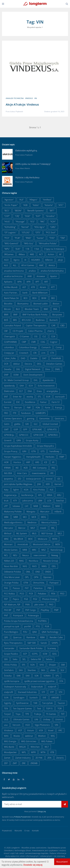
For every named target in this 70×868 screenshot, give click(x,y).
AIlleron (49, 260)
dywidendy (9, 386)
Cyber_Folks (10, 358)
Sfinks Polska (10, 665)
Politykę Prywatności (22, 817)
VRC (60, 730)
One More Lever (12, 577)
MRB (25, 550)
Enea (39, 391)
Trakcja (38, 714)
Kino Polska (39, 490)
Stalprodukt (37, 687)
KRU (59, 495)
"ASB (25, 205)
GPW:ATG (52, 429)
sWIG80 (55, 698)
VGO (28, 725)
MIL (53, 528)
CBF (6, 331)
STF (43, 692)
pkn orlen (39, 605)
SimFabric (9, 670)
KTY (15, 501)
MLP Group (47, 533)
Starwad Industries (27, 692)
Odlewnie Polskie (12, 572)
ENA (30, 391)
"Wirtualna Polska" (48, 243)
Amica (52, 265)
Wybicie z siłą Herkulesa (27, 177)
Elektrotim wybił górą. (26, 151)
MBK (6, 517)
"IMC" (42, 222)
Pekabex (42, 594)
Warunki (18, 831)
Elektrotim (9, 391)
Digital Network (33, 369)
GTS (43, 451)
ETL (40, 397)
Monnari (8, 544)
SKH (43, 670)
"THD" (52, 238)
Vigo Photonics (42, 725)
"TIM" (62, 238)
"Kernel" (25, 227)
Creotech (24, 353)
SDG (54, 654)
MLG (34, 533)
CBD (62, 325)
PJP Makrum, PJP (12, 605)
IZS (59, 479)
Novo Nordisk (11, 566)
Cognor (54, 342)
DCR (6, 364)
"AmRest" (47, 200)
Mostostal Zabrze (42, 544)
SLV (62, 670)
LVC (27, 506)
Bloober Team (32, 309)
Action (51, 254)
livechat (60, 501)
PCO (22, 594)
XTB (52, 752)
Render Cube (56, 637)
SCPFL (35, 654)
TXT (63, 714)
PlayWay (45, 610)
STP (52, 692)
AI (25, 260)
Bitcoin (7, 309)
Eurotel (8, 402)
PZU (25, 632)
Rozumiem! (62, 862)
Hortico (17, 462)
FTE (15, 413)
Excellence (30, 402)
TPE (27, 714)
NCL (6, 555)
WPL (24, 752)
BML (55, 309)
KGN (26, 490)
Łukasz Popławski (17, 112)
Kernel (58, 484)
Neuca (25, 555)
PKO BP (8, 610)
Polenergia (33, 616)
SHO (42, 665)
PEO (62, 594)
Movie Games (11, 550)
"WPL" (7, 249)
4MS (32, 254)
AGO (6, 260)
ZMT (15, 763)
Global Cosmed (50, 424)
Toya (18, 714)
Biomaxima (23, 304)
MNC (6, 539)
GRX (24, 451)
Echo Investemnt (46, 386)
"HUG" (7, 222)
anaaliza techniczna (15, 98)
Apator (54, 276)
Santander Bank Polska (31, 648)
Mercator (9, 528)
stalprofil (8, 692)
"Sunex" (40, 238)
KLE (52, 490)
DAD (23, 358)
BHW (44, 298)
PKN (27, 605)
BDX (34, 298)
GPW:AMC (37, 429)
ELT (21, 391)
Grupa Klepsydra (45, 446)
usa (6, 725)
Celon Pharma (35, 331)
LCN (49, 501)
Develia (8, 369)
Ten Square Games (22, 709)
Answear (41, 276)
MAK (58, 506)
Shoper (52, 665)
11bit (37, 249)
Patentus (38, 588)
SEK (6, 659)
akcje (60, 260)
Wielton (42, 736)
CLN (53, 336)
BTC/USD (26, 320)
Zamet (7, 758)
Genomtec (45, 419)
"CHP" (7, 216)
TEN (6, 709)
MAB (36, 506)
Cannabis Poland (12, 325)
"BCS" (7, 211)
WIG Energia (10, 741)
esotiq (30, 397)
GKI (27, 424)
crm (43, 353)
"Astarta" (49, 205)
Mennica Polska (49, 522)
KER (48, 484)
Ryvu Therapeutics (13, 643)
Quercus (17, 637)
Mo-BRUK (18, 539)
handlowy (54, 451)
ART (46, 282)
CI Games (24, 336)
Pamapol (54, 583)
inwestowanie (39, 473)
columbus (9, 347)
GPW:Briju (9, 435)
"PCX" (7, 238)
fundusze (26, 413)
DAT (44, 358)
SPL (57, 676)
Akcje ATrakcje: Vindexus (22, 104)
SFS (24, 665)
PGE (26, 599)
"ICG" (32, 222)
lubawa (16, 506)
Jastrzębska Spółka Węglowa (18, 484)
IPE (52, 473)
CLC (44, 336)
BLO (18, 309)
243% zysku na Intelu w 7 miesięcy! (33, 164)
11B (27, 249)
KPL (40, 495)
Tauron (61, 703)
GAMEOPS (41, 413)
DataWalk (56, 358)
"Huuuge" (20, 222)
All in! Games (28, 265)
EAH (22, 386)
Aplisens (8, 282)
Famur (43, 402)
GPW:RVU (53, 435)
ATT (53, 287)
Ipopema (8, 479)
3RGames (9, 254)
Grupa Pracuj (11, 451)
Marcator (45, 512)
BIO (53, 298)
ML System (22, 533)
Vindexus (29, 98)
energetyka (52, 391)
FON (38, 408)
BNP (15, 315)
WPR (33, 752)
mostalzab (23, 544)
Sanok (44, 643)
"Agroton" (9, 200)
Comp (59, 347)
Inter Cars (22, 473)
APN (19, 282)
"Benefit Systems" (36, 211)
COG (43, 342)
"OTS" (38, 232)
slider (53, 670)
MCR (34, 517)
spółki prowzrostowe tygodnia (39, 681)
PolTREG (42, 621)
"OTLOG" (26, 232)
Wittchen (35, 747)
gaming (31, 419)
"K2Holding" (10, 227)
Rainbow (31, 637)
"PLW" (17, 238)
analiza (32, 271)
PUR (47, 626)
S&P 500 (32, 643)
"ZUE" (18, 249)
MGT (33, 528)
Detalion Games (54, 364)
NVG (25, 566)
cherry (51, 331)
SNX (28, 676)
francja (59, 408)
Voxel (51, 730)
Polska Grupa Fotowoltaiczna (19, 621)
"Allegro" (33, 200)
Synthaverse (22, 703)
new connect (40, 555)
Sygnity (8, 703)
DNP (6, 375)
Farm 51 (56, 402)
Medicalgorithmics (13, 522)
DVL (36, 380)
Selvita (49, 659)
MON (55, 539)
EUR (48, 397)
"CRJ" (17, 216)
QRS (6, 637)
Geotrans (59, 419)
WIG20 (22, 747)
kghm (16, 490)
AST (24, 287)
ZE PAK (39, 758)
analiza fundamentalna (52, 271)
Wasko (17, 736)
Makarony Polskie (13, 512)
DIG (18, 369)
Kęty (6, 490)
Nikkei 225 (9, 561)
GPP (25, 429)
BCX (25, 298)
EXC (18, 402)
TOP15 (49, 709)
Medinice (32, 522)
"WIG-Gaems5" (11, 243)
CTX (52, 353)
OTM (26, 583)
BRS (15, 320)
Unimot (59, 719)
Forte (48, 408)
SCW (45, 654)
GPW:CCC (24, 435)
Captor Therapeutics (36, 325)
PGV (35, 599)
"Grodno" (50, 216)
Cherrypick (9, 336)
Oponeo (47, 577)
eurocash (60, 397)
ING (53, 468)
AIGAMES (36, 260)
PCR (31, 594)
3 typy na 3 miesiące (54, 249)
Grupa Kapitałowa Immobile (18, 446)
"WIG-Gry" (29, 243)
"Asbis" (36, 205)
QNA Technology (50, 632)
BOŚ (6, 320)
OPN (36, 577)
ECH (31, 386)
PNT (6, 616)
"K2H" (53, 222)
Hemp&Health (33, 457)
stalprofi (52, 687)
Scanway (52, 648)
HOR (6, 462)
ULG (6, 719)
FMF (29, 408)
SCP (25, 654)
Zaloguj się (42, 811)
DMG (57, 369)
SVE (44, 698)
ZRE (24, 763)
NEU (15, 555)
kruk (6, 501)
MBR (16, 517)
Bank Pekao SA (11, 298)
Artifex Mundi (11, 287)
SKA (21, 670)
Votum (31, 730)
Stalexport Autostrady (15, 687)
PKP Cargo (31, 610)
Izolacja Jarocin (34, 479)
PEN (53, 594)
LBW (40, 501)
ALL (15, 265)
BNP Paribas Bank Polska (35, 315)
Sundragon (19, 698)
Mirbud (8, 533)
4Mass (22, 254)
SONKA (47, 676)
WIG (53, 736)
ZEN (49, 758)
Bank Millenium (40, 293)
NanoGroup (57, 550)
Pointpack (18, 616)
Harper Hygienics (13, 457)
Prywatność (7, 831)
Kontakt (35, 831)
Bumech (54, 320)
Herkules (50, 457)
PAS (6, 588)
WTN (43, 752)
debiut (16, 364)
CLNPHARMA (10, 342)
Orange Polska (11, 583)
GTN (33, 451)
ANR (30, 276)
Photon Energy (50, 599)
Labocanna (27, 501)
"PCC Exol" (51, 232)
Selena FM (36, 659)
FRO (6, 413)
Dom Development (33, 375)
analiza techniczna (13, 276)
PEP (6, 599)
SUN (6, 698)
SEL (24, 659)
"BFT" (52, 211)
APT (37, 282)
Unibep (47, 719)
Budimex (40, 320)
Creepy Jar (9, 353)
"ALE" (21, 200)
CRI (35, 353)
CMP (24, 342)
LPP (6, 506)
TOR (60, 709)
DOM (16, 375)
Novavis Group (51, 561)
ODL (54, 566)
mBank (58, 512)
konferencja (27, 495)
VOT (20, 730)
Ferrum (18, 408)
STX (60, 692)
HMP (62, 457)
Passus (16, 588)
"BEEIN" (18, 211)
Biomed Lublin (41, 304)
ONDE (48, 572)
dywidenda (48, 380)
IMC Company (40, 468)
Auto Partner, (11, 293)
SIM (63, 665)
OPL (27, 577)
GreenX (8, 440)
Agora (16, 260)
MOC (30, 539)
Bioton (56, 304)
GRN (19, 440)
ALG (6, 265)
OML (28, 572)
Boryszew (57, 315)
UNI (36, 719)
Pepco (16, 599)
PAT (27, 588)
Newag (55, 555)
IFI (53, 462)
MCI (25, 517)
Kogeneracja (10, 495)
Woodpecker (10, 752)
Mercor (22, 528)
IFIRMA (7, 468)
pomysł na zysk (12, 626)
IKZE (26, 468)
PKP (18, 610)
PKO (51, 605)
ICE (46, 462)
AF (60, 254)
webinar (29, 736)
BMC (46, 309)
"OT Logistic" (10, 232)
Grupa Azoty (32, 440)
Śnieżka (8, 676)
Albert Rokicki (25, 168)
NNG (21, 561)
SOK (37, 676)
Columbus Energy (28, 347)
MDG (44, 517)
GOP (16, 429)
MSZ (44, 550)
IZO (19, 479)
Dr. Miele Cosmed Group (16, 380)
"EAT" (38, 216)
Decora (28, 364)
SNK (19, 676)
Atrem (43, 287)
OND (38, 572)
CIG (36, 336)
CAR (53, 325)
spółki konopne (12, 681)
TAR (35, 703)
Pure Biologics (11, 632)
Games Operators (13, 419)
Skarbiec (32, 670)
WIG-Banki (9, 747)
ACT (41, 254)
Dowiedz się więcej (33, 865)
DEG (39, 364)
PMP (56, 610)
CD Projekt (18, 331)
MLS (60, 533)
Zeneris (60, 758)
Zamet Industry (23, 758)
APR (28, 282)
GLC (36, 424)
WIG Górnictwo (29, 741)
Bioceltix (8, 304)
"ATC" (61, 205)
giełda (17, 424)
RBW (42, 637)
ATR (33, 287)
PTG (38, 626)
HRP (28, 462)
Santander (9, 648)
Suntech (34, 698)
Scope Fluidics (11, 654)
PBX (49, 588)
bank (25, 293)
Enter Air (17, 397)
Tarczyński (47, 703)
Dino (48, 369)
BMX (6, 315)
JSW (39, 484)
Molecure (43, 539)
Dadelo (34, 358)
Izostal (49, 479)
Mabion (47, 506)
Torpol (7, 714)
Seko (15, 659)
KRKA (50, 495)
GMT (6, 429)
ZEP (6, 763)
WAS (6, 736)
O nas (27, 831)
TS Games (51, 714)
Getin (7, 424)
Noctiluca (33, 561)
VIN (36, 98)
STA (61, 681)
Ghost (28, 850)
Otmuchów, (39, 583)
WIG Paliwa (47, 741)
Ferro (7, 408)
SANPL (55, 643)
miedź (43, 528)
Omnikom (8, 850)
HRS (37, 462)
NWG (44, 566)
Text (39, 709)
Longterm (15, 848)
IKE (17, 468)
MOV (58, 544)
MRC (34, 550)
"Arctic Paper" (11, 205)
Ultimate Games (21, 719)
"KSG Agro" (39, 227)
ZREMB (34, 763)
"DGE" (27, 216)
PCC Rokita (9, 594)
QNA (34, 632)
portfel (27, 626)
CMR (33, 342)
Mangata (31, 512)
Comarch (46, 347)
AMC (41, 265)
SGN (32, 665)
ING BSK (8, 473)
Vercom (16, 725)
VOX (41, 730)
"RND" (28, 238)
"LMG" (53, 227)
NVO (34, 566)
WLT (47, 747)
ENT (6, 397)
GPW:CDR (38, 435)
